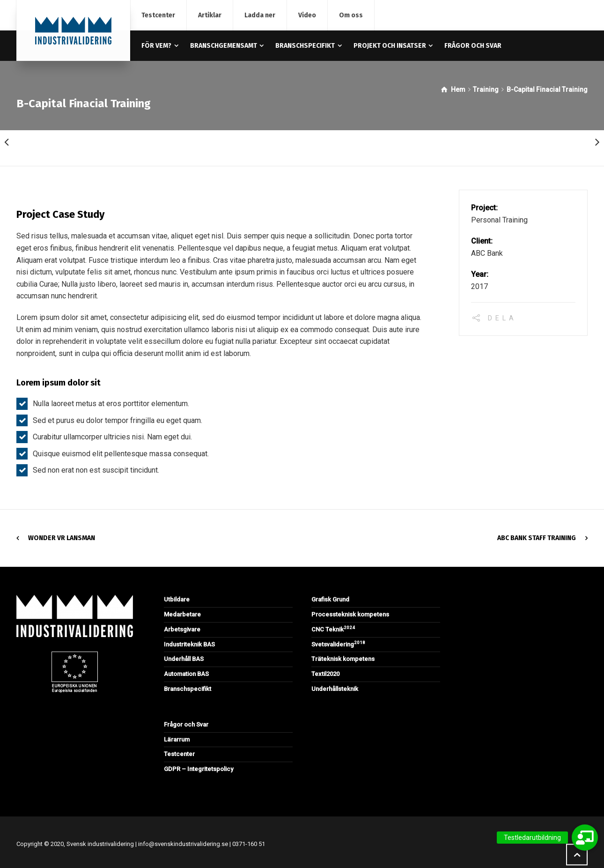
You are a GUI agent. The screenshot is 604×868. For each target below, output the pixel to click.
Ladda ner (260, 15)
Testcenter (158, 15)
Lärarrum (177, 739)
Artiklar (210, 15)
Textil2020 (325, 674)
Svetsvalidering (338, 644)
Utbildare (177, 599)
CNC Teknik (333, 629)
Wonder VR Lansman (62, 538)
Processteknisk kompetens (350, 614)
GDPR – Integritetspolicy (199, 769)
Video (307, 15)
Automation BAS (186, 674)
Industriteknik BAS (189, 644)
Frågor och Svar (186, 724)
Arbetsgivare (182, 629)
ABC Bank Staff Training (537, 538)
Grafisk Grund (330, 599)
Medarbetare (182, 614)
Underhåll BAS (184, 659)
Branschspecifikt (188, 689)
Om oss (351, 15)
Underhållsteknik (335, 689)
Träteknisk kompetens (343, 659)
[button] (585, 838)
